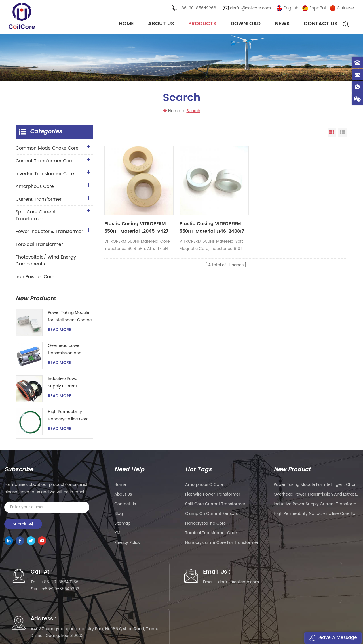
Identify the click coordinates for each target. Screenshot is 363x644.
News (282, 24)
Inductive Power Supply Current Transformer (63, 384)
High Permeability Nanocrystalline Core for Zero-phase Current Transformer (68, 417)
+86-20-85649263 (63, 591)
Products (202, 24)
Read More (60, 331)
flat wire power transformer (213, 495)
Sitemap (122, 524)
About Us (161, 24)
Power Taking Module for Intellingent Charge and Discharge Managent (70, 318)
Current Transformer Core (45, 162)
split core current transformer (215, 505)
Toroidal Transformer (39, 246)
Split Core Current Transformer (36, 217)
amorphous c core (204, 485)
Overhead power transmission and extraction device (65, 351)
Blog (119, 514)
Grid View (332, 133)
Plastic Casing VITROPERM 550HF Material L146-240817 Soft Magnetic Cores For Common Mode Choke (191, 215)
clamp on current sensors (211, 514)
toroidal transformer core (211, 534)
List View (343, 133)
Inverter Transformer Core (45, 175)
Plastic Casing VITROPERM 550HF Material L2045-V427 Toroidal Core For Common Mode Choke (131, 215)
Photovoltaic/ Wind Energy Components (46, 262)
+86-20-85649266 (198, 8)
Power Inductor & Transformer (49, 233)
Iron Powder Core (35, 278)
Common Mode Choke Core (47, 149)
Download (246, 24)
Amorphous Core (35, 188)
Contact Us (321, 24)
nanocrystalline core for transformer (222, 543)
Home (126, 24)
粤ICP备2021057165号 (272, 623)
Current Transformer (39, 200)
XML (118, 534)
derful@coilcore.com (251, 8)
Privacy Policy (127, 543)
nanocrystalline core (206, 524)
